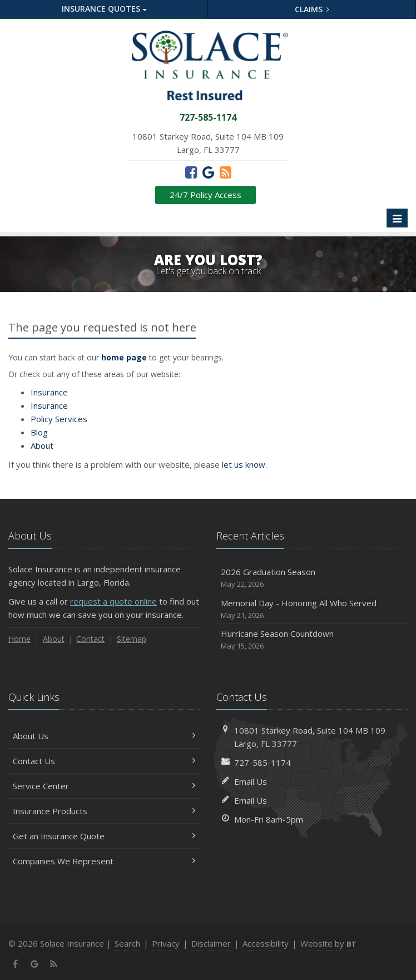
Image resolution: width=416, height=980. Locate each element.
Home (19, 639)
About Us (104, 736)
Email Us (251, 781)
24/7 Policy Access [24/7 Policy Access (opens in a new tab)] (205, 195)
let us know (244, 464)
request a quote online (113, 601)
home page (124, 357)
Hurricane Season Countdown (312, 640)
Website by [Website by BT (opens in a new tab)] (328, 943)
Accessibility (266, 943)
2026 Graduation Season (312, 578)
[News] (226, 172)
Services (59, 419)
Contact (90, 639)
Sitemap (132, 639)
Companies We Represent (104, 861)
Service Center (104, 786)
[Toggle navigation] (397, 218)
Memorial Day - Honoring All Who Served (312, 609)
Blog (39, 432)
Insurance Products (104, 811)
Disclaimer (211, 943)
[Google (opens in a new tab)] (208, 172)
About (42, 446)
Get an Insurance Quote (104, 836)
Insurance (49, 392)
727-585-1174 (263, 763)
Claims (312, 9)
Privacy (166, 943)
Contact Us (104, 761)
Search (127, 943)
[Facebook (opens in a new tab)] (191, 172)
